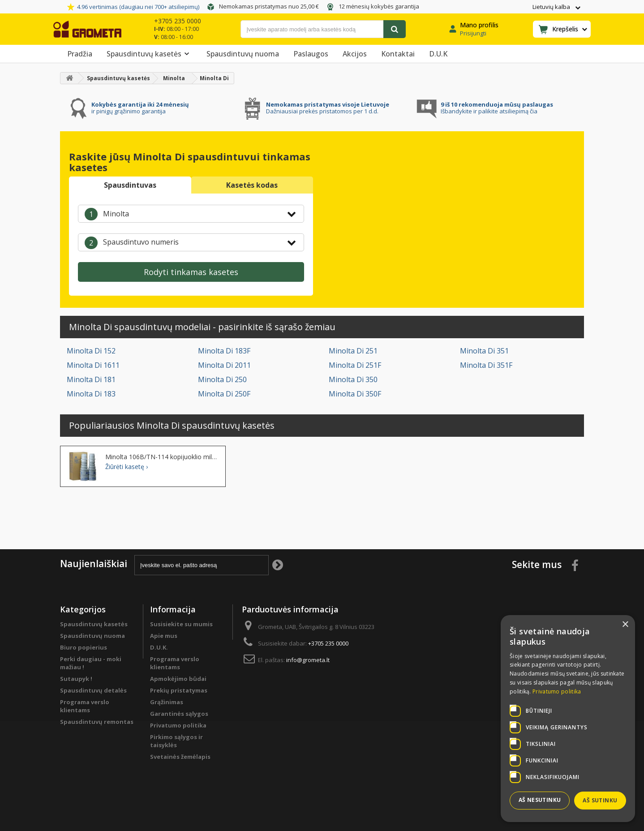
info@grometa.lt (308, 660)
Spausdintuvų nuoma (243, 54)
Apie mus (164, 636)
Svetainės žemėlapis (180, 757)
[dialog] (568, 719)
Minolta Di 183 (91, 394)
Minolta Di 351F (486, 365)
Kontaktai (398, 54)
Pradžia (80, 54)
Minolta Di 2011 (224, 365)
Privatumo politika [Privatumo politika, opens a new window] (557, 691)
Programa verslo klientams (85, 706)
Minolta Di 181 (91, 379)
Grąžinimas (167, 702)
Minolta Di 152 (91, 351)
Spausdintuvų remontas (97, 722)
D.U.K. (159, 647)
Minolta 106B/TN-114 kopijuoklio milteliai (162, 457)
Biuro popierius (84, 647)
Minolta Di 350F (355, 394)
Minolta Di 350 (353, 379)
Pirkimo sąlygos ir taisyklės (176, 741)
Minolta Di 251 (353, 351)
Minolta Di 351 (484, 351)
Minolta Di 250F (224, 394)
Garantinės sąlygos (179, 714)
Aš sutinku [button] (600, 800)
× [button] (625, 625)
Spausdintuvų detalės (93, 690)
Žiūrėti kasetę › (127, 467)
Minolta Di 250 (222, 379)
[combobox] (191, 214)
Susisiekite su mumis (181, 624)
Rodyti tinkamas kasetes (191, 272)
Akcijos (355, 54)
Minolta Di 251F (355, 365)
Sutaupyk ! (76, 679)
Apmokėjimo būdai (178, 679)
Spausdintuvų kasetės (149, 54)
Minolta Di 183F (224, 351)
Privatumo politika (178, 725)
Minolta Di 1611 (93, 365)
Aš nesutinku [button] (540, 800)
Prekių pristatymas (179, 690)
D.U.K (438, 54)
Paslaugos (311, 54)
